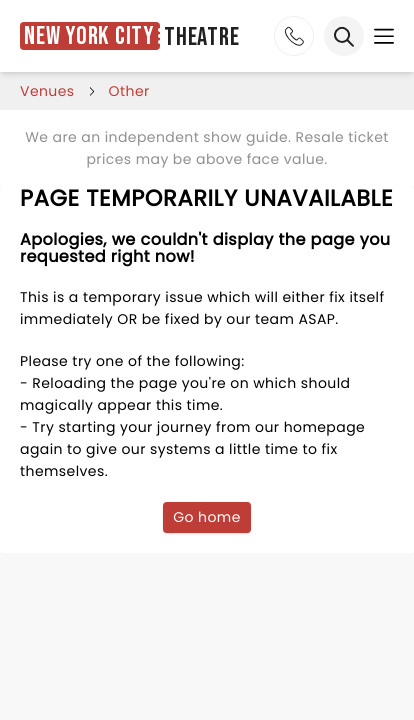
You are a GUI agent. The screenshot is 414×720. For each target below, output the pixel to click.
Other (129, 91)
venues (47, 91)
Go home (207, 517)
